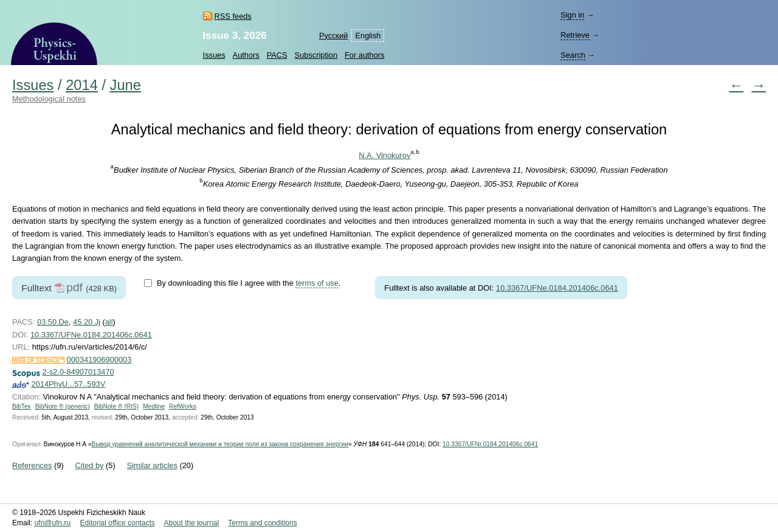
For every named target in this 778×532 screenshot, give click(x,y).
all (109, 322)
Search (573, 55)
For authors (364, 55)
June (126, 85)
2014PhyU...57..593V (69, 384)
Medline (154, 406)
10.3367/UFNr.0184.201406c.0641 (490, 444)
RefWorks (183, 406)
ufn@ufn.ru (53, 523)
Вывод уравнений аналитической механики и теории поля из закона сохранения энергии (220, 444)
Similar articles (152, 465)
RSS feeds (233, 16)
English (368, 36)
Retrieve (575, 35)
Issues (214, 55)
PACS (277, 55)
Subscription (316, 55)
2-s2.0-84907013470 (78, 372)
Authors (246, 55)
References (32, 465)
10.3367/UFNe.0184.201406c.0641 (557, 288)
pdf (74, 287)
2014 (82, 85)
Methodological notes (49, 99)
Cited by (90, 465)
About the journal (191, 523)
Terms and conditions (262, 523)
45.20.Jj (87, 322)
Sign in (572, 15)
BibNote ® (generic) (63, 406)
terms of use (317, 283)
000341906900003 (99, 360)
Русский (333, 36)
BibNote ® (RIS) (117, 406)
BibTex (22, 406)
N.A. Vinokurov (384, 155)
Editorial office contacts (118, 523)
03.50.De (53, 322)
